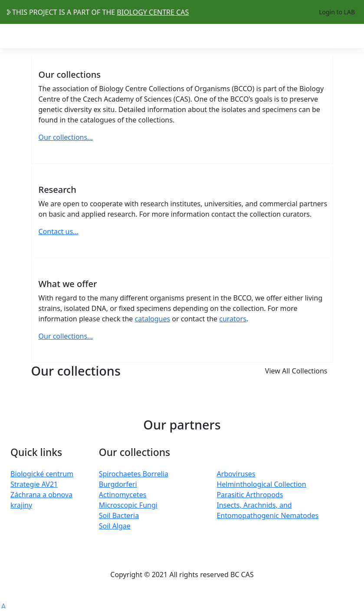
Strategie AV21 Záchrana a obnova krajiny (41, 495)
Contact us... (59, 231)
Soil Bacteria (119, 515)
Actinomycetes (123, 495)
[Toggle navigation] (353, 36)
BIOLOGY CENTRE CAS (153, 12)
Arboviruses (236, 474)
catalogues (153, 319)
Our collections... (66, 137)
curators (233, 319)
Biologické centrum (42, 474)
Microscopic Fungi (128, 505)
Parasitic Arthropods (250, 495)
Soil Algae (115, 526)
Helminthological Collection (261, 484)
